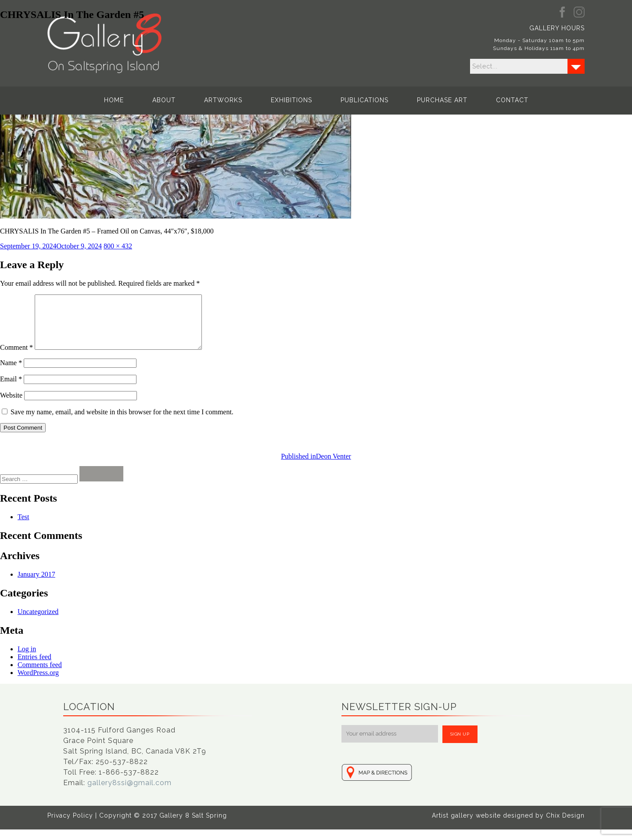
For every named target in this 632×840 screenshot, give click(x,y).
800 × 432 (118, 246)
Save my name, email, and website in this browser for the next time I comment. (122, 422)
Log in (27, 659)
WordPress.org (38, 683)
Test (23, 527)
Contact (512, 100)
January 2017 (36, 585)
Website (11, 406)
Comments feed (40, 675)
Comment (16, 358)
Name (11, 373)
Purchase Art (442, 100)
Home (114, 100)
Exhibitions (291, 100)
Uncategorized (38, 622)
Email (11, 389)
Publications (364, 100)
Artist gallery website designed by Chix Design (508, 826)
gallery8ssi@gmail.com (129, 793)
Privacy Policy (70, 826)
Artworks (223, 100)
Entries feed (34, 667)
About (164, 100)
